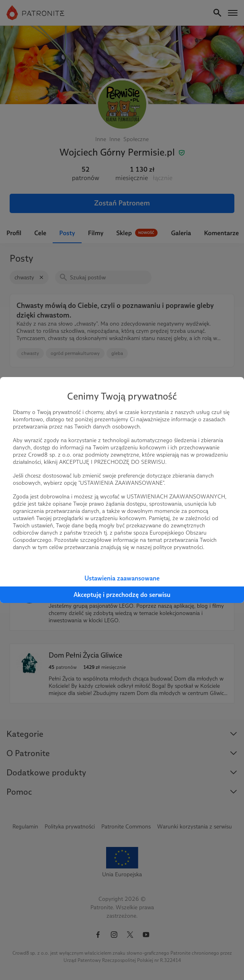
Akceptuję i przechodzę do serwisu (122, 595)
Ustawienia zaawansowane (122, 578)
